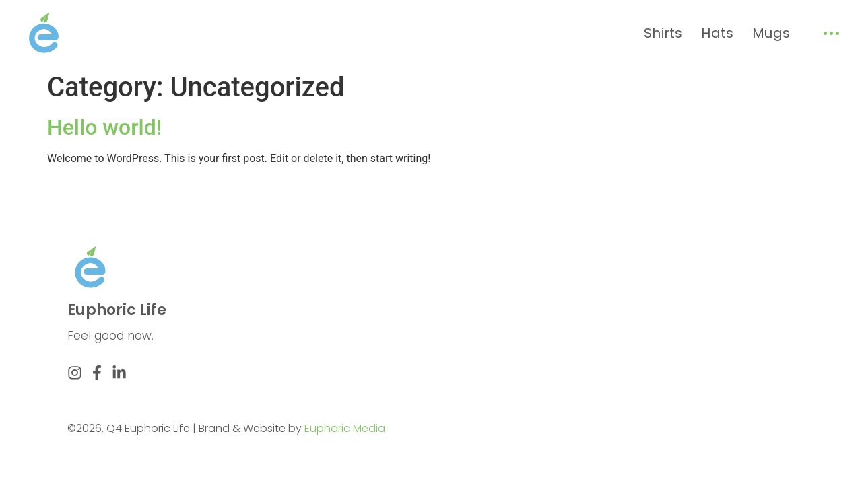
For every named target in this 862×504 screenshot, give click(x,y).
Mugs (771, 33)
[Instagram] (75, 373)
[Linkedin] (119, 373)
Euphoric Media (345, 428)
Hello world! (104, 127)
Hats (717, 33)
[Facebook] (97, 373)
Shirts (663, 33)
